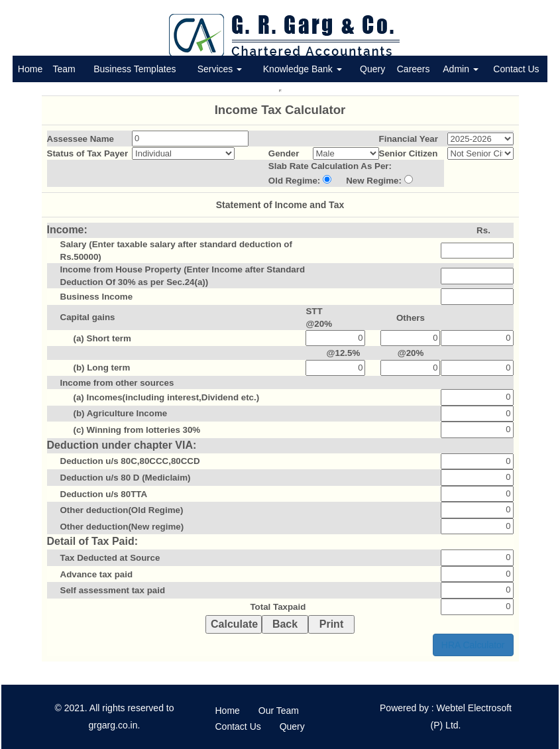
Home (30, 69)
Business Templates (135, 69)
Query (372, 69)
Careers (414, 69)
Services (220, 69)
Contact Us (516, 69)
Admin (461, 69)
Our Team (279, 711)
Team (64, 69)
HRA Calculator (473, 645)
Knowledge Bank (303, 69)
